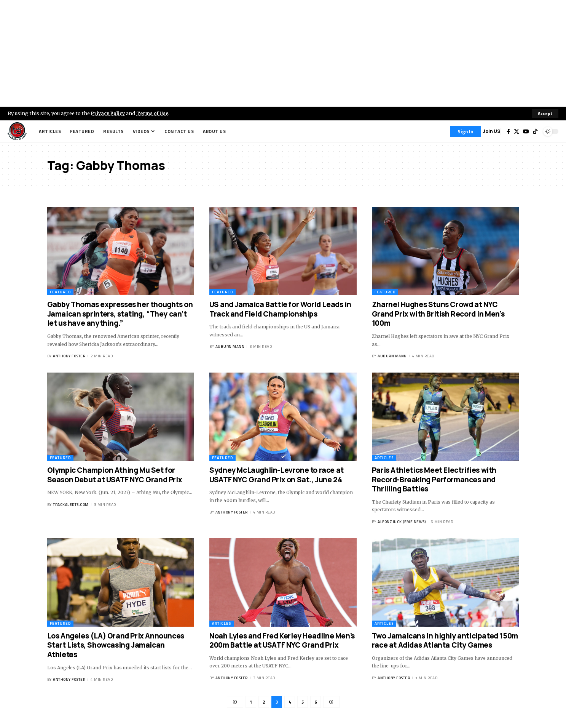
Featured (60, 292)
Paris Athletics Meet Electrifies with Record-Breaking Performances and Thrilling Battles (434, 479)
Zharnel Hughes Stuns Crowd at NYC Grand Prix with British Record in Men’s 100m (438, 314)
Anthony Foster (69, 356)
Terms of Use (155, 113)
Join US (492, 131)
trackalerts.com (71, 505)
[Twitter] (517, 131)
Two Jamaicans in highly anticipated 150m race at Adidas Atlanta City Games (445, 641)
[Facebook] (508, 131)
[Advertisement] (283, 53)
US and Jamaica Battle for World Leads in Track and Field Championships (280, 309)
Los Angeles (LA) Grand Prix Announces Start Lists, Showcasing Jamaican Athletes (116, 645)
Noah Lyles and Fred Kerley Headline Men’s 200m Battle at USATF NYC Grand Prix (282, 641)
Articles (384, 458)
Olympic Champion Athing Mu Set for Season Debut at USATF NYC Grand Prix (115, 475)
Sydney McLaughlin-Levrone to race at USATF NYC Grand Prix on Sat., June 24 (277, 475)
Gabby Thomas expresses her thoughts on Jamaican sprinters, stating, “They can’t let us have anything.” (120, 314)
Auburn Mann (230, 347)
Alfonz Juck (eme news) (402, 522)
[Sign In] (465, 131)
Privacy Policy (109, 113)
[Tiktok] (535, 131)
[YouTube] (526, 131)
